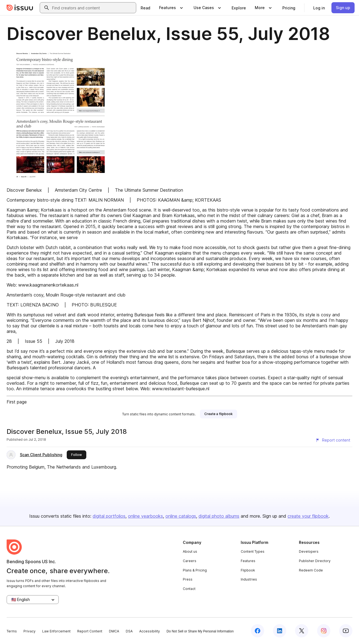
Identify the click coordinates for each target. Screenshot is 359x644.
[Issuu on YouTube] (346, 631)
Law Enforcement (56, 631)
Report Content (90, 631)
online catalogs (181, 516)
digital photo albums (219, 516)
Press (188, 579)
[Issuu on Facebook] (258, 631)
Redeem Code (311, 570)
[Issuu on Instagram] (324, 631)
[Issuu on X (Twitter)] (302, 631)
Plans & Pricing (195, 570)
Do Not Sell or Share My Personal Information (200, 631)
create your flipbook (308, 516)
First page (17, 402)
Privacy (30, 631)
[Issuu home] (20, 8)
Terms (12, 631)
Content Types (253, 551)
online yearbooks (145, 516)
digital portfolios (109, 516)
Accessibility (150, 631)
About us (190, 551)
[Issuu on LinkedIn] (280, 631)
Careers (190, 561)
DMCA (114, 631)
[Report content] (333, 440)
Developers (309, 551)
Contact (189, 589)
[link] (145, 8)
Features (248, 561)
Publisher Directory (315, 561)
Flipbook (248, 570)
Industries (249, 579)
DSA (129, 631)
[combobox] (93, 8)
